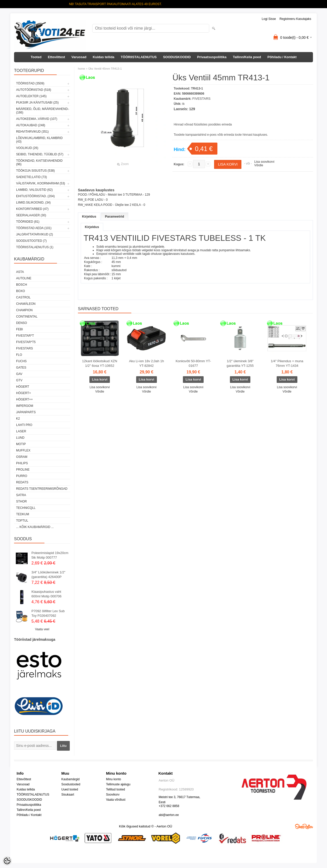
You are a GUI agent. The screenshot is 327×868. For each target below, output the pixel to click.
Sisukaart (68, 795)
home (81, 69)
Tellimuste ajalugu (118, 784)
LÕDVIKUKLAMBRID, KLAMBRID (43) (39, 140)
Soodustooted (71, 784)
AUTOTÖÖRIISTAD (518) (34, 90)
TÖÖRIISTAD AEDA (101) (34, 228)
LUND (20, 438)
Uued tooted (70, 789)
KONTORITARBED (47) (32, 209)
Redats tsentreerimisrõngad (42, 489)
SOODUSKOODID (177, 57)
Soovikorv (113, 795)
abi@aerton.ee (169, 815)
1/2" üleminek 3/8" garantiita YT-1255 (240, 363)
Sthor (21, 501)
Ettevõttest (56, 57)
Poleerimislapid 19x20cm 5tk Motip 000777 (50, 555)
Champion (24, 310)
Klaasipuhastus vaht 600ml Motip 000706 (46, 594)
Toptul (22, 521)
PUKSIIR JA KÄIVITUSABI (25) (37, 103)
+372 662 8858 (169, 806)
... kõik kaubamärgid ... (35, 527)
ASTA (20, 272)
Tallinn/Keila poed (247, 57)
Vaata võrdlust (116, 800)
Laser (21, 431)
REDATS (22, 482)
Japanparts (26, 412)
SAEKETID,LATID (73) (31, 177)
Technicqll (26, 508)
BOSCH (22, 285)
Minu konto (114, 779)
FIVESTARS (25, 348)
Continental (27, 317)
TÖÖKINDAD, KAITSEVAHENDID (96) (39, 162)
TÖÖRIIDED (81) (28, 222)
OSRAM (22, 457)
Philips (22, 463)
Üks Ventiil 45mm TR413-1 (105, 69)
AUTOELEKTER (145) (31, 96)
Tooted (36, 57)
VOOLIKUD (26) (27, 148)
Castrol (23, 297)
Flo (19, 355)
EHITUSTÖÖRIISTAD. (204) (35, 196)
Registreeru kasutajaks (295, 19)
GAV (19, 374)
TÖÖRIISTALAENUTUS (139, 57)
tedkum (23, 514)
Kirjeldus (89, 216)
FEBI (20, 329)
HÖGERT (23, 387)
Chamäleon (26, 304)
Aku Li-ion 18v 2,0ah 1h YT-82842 (147, 363)
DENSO (22, 323)
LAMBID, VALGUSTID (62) (34, 190)
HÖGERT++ (24, 399)
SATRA (21, 495)
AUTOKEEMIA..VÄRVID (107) (37, 119)
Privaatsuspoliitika (212, 57)
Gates (21, 368)
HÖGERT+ (24, 393)
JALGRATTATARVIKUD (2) (34, 234)
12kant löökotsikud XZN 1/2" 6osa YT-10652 (100, 363)
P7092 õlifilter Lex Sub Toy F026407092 (48, 613)
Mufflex (23, 450)
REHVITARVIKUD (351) (32, 132)
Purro (22, 476)
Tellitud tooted (115, 789)
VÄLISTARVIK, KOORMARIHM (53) (41, 183)
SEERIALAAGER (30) (31, 215)
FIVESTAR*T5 (26, 342)
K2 (18, 419)
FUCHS (21, 361)
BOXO (21, 291)
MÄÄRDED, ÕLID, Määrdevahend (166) (42, 111)
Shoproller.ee (304, 826)
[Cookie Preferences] (7, 861)
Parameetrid (115, 216)
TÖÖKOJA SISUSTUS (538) (35, 171)
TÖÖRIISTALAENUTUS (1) (35, 247)
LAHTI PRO (24, 425)
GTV (19, 380)
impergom (25, 406)
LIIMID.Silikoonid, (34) (33, 203)
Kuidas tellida (104, 57)
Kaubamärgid (70, 779)
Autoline (24, 278)
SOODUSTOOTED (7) (31, 241)
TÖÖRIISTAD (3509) (30, 83)
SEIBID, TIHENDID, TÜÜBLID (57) (40, 154)
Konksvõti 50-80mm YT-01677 (193, 363)
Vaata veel (42, 629)
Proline (23, 470)
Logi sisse (269, 19)
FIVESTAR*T (25, 336)
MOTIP (21, 444)
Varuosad (79, 57)
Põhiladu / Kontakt (282, 57)
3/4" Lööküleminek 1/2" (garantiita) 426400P (48, 575)
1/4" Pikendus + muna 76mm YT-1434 (287, 363)
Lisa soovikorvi (264, 162)
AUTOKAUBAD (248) (31, 125)
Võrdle (259, 165)
